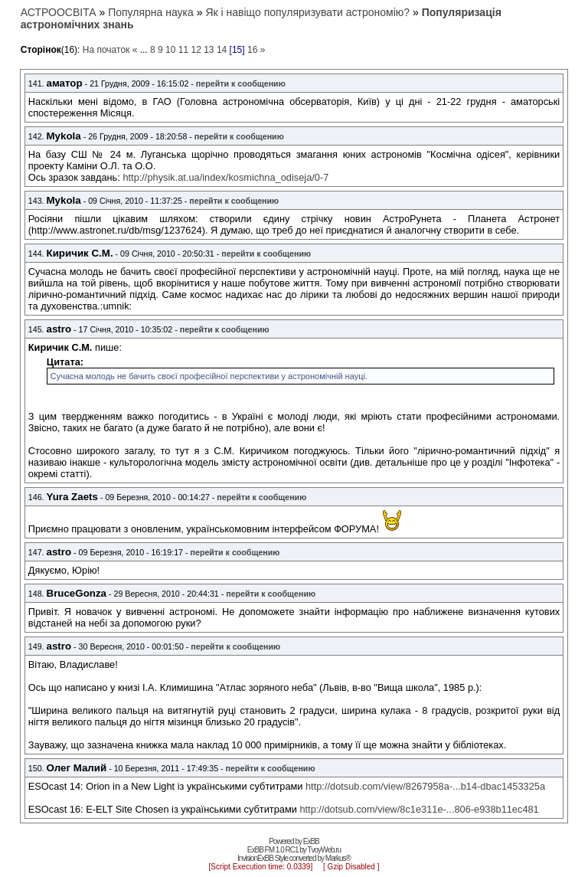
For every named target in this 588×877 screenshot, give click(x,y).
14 (222, 50)
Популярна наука (151, 12)
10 (170, 50)
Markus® (338, 858)
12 (196, 50)
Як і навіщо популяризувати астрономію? (307, 12)
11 (183, 50)
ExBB (311, 841)
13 (209, 50)
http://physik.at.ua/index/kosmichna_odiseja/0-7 (225, 177)
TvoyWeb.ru (324, 850)
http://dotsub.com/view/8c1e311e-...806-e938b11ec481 (419, 809)
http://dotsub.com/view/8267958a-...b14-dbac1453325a (425, 786)
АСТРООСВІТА (59, 12)
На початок (106, 50)
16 (252, 50)
